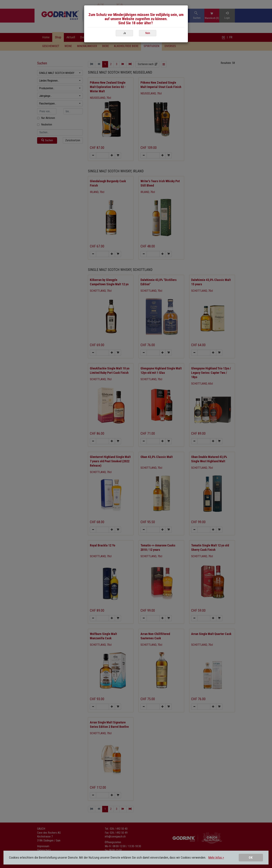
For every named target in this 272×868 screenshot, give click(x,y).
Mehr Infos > (216, 858)
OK (251, 858)
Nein (148, 33)
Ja (124, 33)
